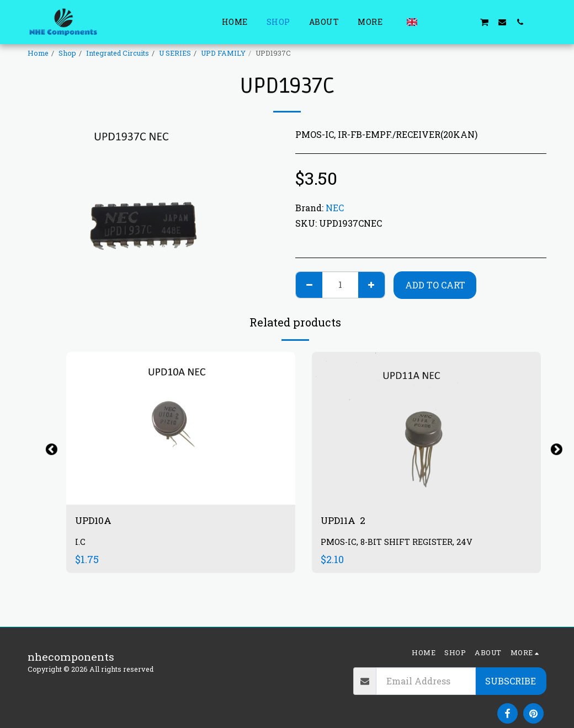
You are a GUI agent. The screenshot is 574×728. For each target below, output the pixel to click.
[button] (431, 22)
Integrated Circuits (118, 53)
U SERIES (175, 53)
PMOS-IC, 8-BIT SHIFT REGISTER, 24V (399, 543)
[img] (426, 428)
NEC (335, 208)
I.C (80, 543)
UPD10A (97, 521)
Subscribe (511, 681)
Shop (67, 53)
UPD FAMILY (223, 53)
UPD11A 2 (346, 521)
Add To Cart (435, 285)
